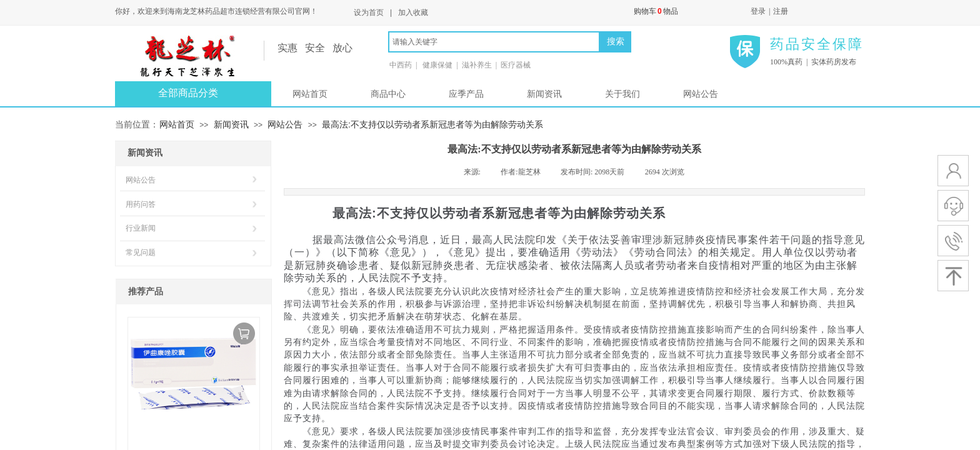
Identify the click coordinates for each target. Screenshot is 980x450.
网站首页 (310, 94)
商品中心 (388, 94)
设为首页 (369, 12)
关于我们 (622, 94)
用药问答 (141, 204)
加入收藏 (413, 12)
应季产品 (466, 94)
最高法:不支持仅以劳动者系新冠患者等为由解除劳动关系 (432, 124)
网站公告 (701, 94)
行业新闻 (141, 228)
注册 (781, 11)
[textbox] (494, 42)
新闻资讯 (544, 94)
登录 (758, 11)
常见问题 (141, 252)
